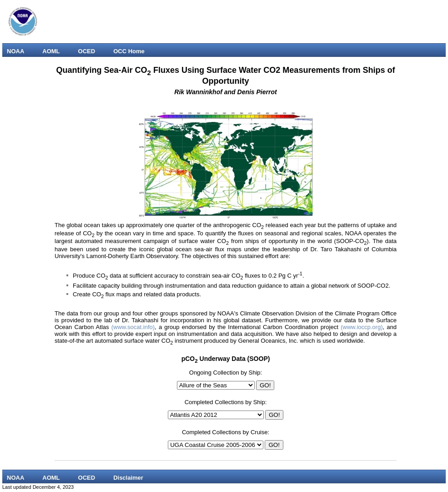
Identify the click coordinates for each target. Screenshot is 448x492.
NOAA (15, 51)
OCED (87, 51)
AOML (51, 51)
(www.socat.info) (133, 327)
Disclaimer (128, 478)
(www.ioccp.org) (362, 327)
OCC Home (129, 51)
